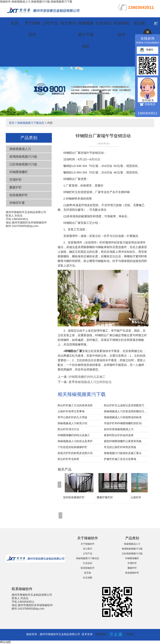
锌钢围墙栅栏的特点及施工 (87, 377)
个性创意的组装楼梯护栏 (72, 447)
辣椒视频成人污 (20, 149)
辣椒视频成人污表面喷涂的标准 (123, 417)
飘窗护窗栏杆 (105, 497)
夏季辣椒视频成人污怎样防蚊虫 (90, 382)
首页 (15, 23)
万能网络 (101, 634)
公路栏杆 (136, 497)
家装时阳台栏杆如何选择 (119, 435)
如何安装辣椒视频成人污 (119, 429)
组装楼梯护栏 (19, 195)
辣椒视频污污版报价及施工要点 (123, 453)
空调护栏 (16, 180)
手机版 (130, 634)
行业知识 (104, 23)
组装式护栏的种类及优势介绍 (75, 453)
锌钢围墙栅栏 (19, 172)
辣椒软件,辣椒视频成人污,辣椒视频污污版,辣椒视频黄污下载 (36, 2)
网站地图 (5, 642)
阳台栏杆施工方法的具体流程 (75, 405)
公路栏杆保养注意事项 (71, 411)
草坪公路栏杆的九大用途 (72, 417)
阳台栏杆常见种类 (68, 459)
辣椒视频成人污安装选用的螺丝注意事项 (126, 411)
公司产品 (50, 23)
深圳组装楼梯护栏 (74, 497)
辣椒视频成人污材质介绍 (72, 423)
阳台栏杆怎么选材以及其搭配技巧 (124, 405)
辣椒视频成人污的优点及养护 (75, 441)
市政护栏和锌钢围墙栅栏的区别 (123, 423)
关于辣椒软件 (88, 544)
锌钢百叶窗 (17, 203)
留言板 (139, 23)
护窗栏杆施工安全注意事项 (120, 459)
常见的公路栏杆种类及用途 (120, 447)
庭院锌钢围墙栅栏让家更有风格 (123, 441)
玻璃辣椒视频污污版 (23, 157)
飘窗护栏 (16, 187)
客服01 (147, 50)
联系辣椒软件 (88, 568)
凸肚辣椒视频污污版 (23, 164)
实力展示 (68, 23)
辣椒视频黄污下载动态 (86, 35)
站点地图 (88, 578)
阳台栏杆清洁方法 (68, 429)
